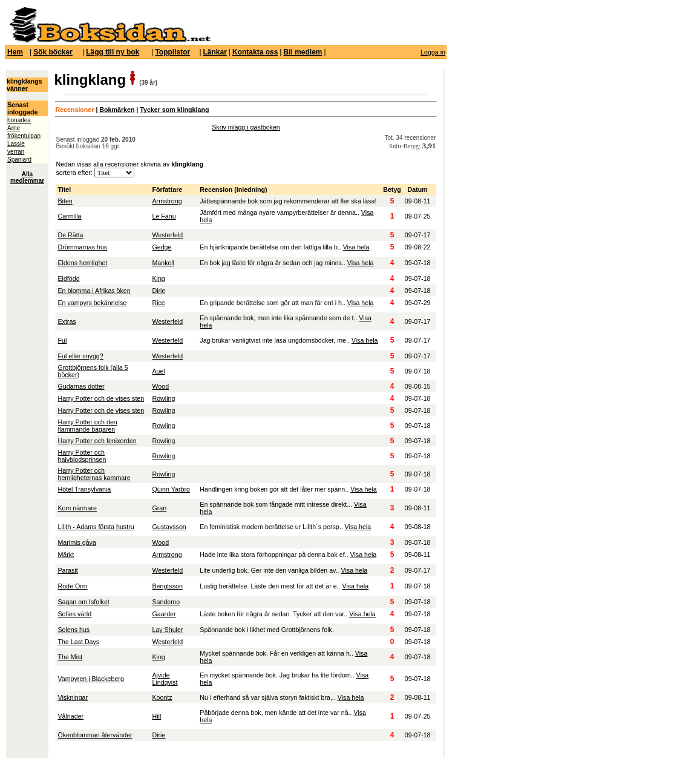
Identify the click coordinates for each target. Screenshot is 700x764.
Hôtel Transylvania (84, 489)
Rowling (163, 398)
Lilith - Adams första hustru (96, 527)
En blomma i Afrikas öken (94, 291)
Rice (158, 303)
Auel (158, 371)
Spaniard (19, 160)
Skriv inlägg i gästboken (246, 127)
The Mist (70, 657)
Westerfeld (167, 235)
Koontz (162, 697)
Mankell (163, 263)
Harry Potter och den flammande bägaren (87, 426)
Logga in (433, 52)
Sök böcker (53, 52)
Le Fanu (164, 216)
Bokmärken (117, 110)
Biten (65, 201)
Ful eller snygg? (80, 356)
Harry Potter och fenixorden (97, 441)
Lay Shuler (167, 630)
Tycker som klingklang (174, 110)
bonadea (19, 120)
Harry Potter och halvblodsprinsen (82, 456)
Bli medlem (303, 52)
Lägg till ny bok (113, 52)
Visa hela (356, 247)
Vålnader (70, 716)
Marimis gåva (77, 542)
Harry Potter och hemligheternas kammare (94, 474)
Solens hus (74, 630)
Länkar (215, 52)
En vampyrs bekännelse (92, 303)
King (158, 278)
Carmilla (69, 216)
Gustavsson (169, 527)
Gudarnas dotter (81, 386)
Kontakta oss (255, 52)
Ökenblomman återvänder (95, 735)
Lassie (16, 144)
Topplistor (172, 52)
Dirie (159, 291)
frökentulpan (24, 136)
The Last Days (78, 642)
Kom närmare (77, 508)
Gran (159, 508)
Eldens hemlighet (82, 263)
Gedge (162, 247)
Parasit (67, 570)
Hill (156, 716)
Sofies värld (74, 614)
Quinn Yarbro (171, 489)
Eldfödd (68, 278)
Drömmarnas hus (82, 247)
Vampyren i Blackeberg (90, 679)
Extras (67, 321)
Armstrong (167, 201)
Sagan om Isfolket (83, 602)
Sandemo (166, 602)
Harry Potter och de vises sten (101, 398)
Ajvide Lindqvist (165, 679)
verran (16, 152)
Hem (15, 52)
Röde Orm (72, 586)
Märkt (66, 555)
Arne (14, 128)
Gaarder (164, 614)
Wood (160, 386)
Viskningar (73, 697)
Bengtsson (167, 586)
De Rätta (70, 235)
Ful (62, 340)
